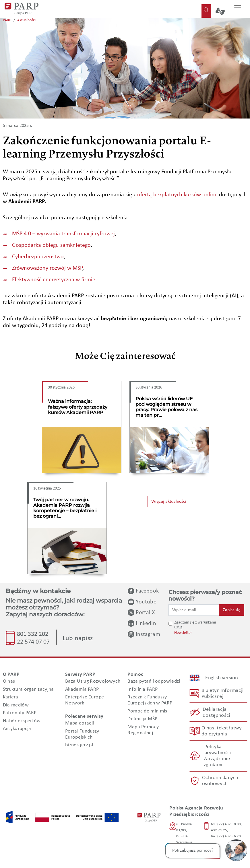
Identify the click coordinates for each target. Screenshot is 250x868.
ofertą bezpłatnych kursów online (177, 195)
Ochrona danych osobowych (220, 781)
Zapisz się (232, 610)
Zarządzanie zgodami (217, 762)
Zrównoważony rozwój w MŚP (47, 268)
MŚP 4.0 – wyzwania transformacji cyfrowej (63, 234)
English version (222, 678)
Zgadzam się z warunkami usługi (195, 625)
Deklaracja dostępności (217, 712)
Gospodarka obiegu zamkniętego (51, 245)
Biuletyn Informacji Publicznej (222, 694)
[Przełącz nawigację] (238, 9)
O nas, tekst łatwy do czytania (222, 731)
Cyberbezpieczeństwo (38, 257)
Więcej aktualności (169, 502)
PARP (7, 20)
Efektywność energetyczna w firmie (54, 280)
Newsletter (183, 633)
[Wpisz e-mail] (194, 610)
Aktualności (26, 20)
